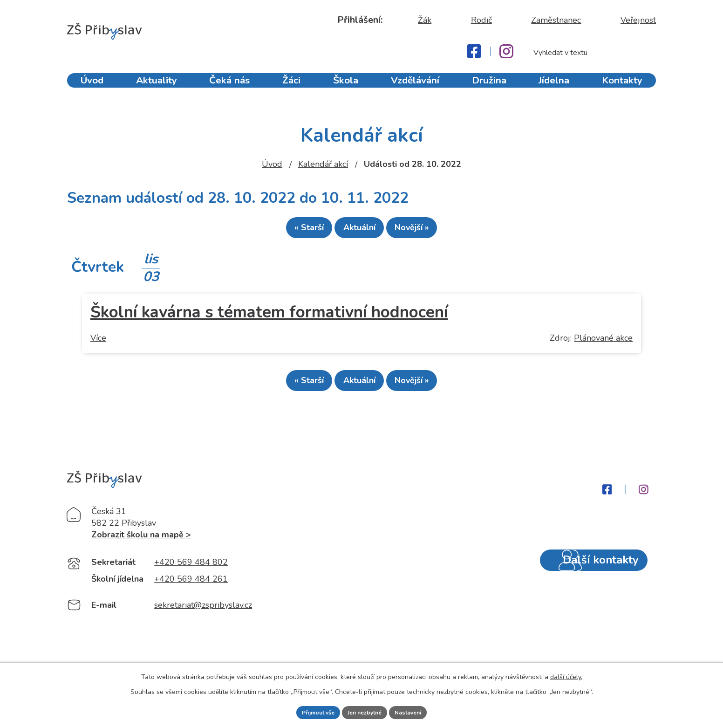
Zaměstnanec (556, 20)
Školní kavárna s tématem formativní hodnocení (269, 316)
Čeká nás (228, 88)
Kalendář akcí (323, 164)
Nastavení (416, 711)
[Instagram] (506, 51)
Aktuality (156, 88)
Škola (348, 88)
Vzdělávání (417, 88)
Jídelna (556, 88)
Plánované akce (603, 342)
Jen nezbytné (365, 711)
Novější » (428, 232)
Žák (425, 20)
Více (98, 342)
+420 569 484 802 (191, 584)
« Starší (293, 232)
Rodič (481, 20)
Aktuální (359, 232)
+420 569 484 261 (191, 601)
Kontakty (625, 88)
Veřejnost (638, 20)
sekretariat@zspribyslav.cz (203, 627)
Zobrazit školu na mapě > (141, 557)
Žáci (292, 88)
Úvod (91, 88)
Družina (491, 88)
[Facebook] (474, 51)
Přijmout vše (311, 711)
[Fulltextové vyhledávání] (590, 53)
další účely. (566, 675)
